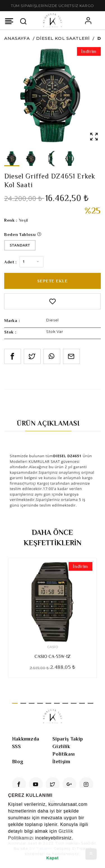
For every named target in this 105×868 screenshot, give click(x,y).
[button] (9, 845)
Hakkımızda (26, 739)
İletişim (61, 762)
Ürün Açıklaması (48, 423)
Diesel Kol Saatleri (63, 38)
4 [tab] (40, 703)
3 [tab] (32, 703)
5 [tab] (48, 703)
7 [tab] (65, 703)
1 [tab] (15, 703)
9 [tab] (82, 703)
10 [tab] (90, 703)
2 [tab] (23, 703)
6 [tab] (57, 703)
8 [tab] (74, 703)
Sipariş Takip (68, 739)
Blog (18, 762)
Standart (20, 245)
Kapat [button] (53, 858)
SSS (17, 746)
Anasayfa (17, 38)
